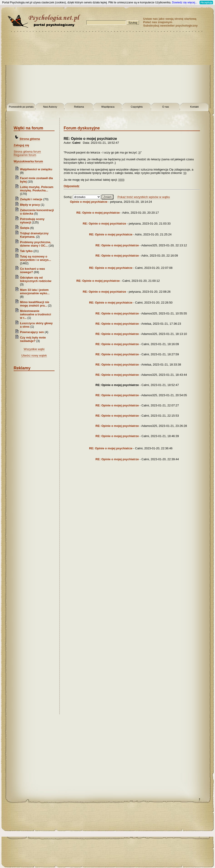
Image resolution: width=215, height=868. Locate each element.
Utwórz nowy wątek (34, 355)
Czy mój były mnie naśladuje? (33, 339)
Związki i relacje (31, 199)
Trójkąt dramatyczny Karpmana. (34, 235)
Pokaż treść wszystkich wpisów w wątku (144, 197)
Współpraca (108, 107)
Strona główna (30, 139)
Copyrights (137, 107)
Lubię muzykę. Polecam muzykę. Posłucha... (37, 189)
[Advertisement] (108, 68)
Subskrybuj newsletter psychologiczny (170, 26)
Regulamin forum (25, 155)
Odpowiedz (71, 186)
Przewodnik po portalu (21, 107)
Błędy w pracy (30, 205)
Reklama (79, 107)
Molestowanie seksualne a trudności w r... (36, 314)
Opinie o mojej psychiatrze (89, 202)
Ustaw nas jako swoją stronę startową (170, 19)
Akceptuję (206, 2)
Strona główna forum (27, 152)
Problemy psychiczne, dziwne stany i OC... (36, 244)
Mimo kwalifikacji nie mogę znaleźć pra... (35, 304)
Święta (25, 228)
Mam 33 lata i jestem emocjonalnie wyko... (35, 292)
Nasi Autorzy (50, 107)
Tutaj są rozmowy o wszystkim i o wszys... (36, 258)
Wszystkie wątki (34, 349)
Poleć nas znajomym (158, 22)
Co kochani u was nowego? (32, 270)
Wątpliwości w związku (36, 169)
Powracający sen (32, 332)
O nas (166, 107)
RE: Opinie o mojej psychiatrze (98, 213)
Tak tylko (26, 251)
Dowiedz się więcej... (185, 2)
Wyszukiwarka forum (28, 161)
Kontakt (194, 107)
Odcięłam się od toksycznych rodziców (36, 279)
